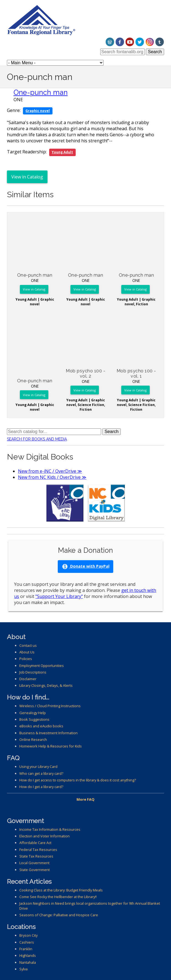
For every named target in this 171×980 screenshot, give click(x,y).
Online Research (33, 739)
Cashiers (27, 942)
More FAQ (85, 799)
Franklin (26, 949)
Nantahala (28, 962)
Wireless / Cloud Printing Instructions (50, 706)
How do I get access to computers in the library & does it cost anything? (78, 780)
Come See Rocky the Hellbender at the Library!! (58, 897)
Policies (26, 659)
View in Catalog (27, 177)
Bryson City (28, 935)
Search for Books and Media (37, 439)
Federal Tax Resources (38, 850)
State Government (35, 870)
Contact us (28, 645)
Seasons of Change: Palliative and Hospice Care (59, 915)
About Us (27, 652)
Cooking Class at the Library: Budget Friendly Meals (61, 890)
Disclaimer (28, 679)
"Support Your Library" (59, 596)
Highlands (28, 955)
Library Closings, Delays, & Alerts (46, 685)
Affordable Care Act (35, 843)
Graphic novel (38, 111)
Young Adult (62, 152)
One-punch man (41, 92)
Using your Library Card (38, 767)
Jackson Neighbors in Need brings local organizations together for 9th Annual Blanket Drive (90, 906)
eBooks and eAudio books (41, 726)
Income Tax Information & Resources (50, 829)
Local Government (34, 863)
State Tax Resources (36, 856)
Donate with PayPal (86, 567)
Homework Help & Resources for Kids (51, 746)
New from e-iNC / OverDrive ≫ (50, 471)
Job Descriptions (33, 672)
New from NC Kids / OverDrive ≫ (52, 477)
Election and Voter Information (44, 836)
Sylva (23, 969)
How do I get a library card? (41, 787)
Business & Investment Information (48, 733)
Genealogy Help (33, 713)
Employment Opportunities (42, 666)
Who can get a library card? (41, 773)
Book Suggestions (34, 719)
